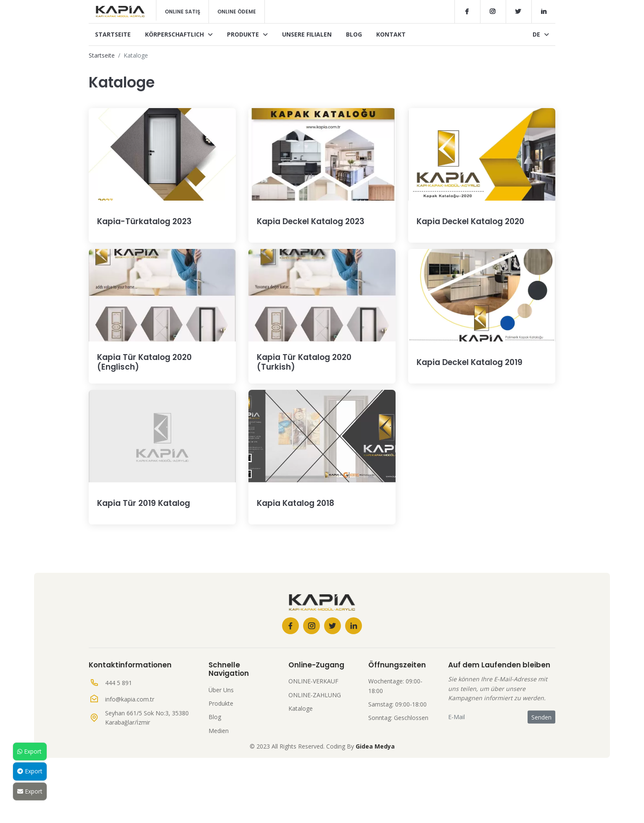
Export (29, 751)
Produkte (247, 34)
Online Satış (182, 12)
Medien (219, 762)
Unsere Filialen (307, 34)
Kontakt (391, 34)
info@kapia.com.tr (130, 731)
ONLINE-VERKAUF (313, 713)
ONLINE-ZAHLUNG (315, 726)
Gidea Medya (375, 778)
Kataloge (301, 740)
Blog (354, 34)
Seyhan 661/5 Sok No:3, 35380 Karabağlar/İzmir (147, 749)
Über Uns (221, 721)
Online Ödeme (237, 12)
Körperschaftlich (179, 34)
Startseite (113, 34)
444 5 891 (119, 714)
